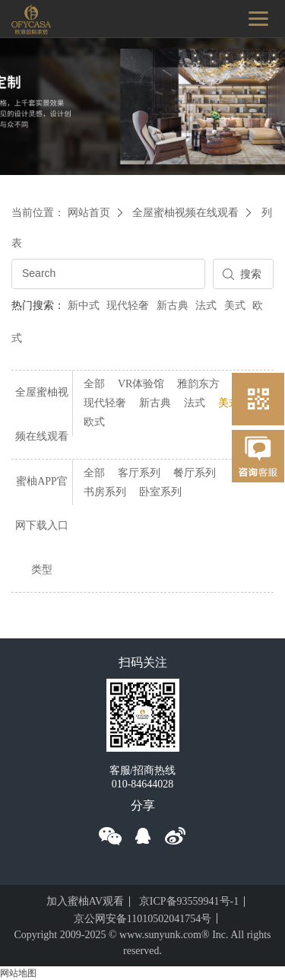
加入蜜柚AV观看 (85, 901)
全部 (94, 384)
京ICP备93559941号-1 (189, 901)
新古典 (173, 305)
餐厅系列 (195, 473)
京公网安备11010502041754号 (142, 919)
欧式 (94, 422)
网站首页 (89, 213)
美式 (235, 305)
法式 (206, 305)
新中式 (84, 305)
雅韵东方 (198, 384)
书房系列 (105, 492)
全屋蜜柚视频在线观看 (185, 213)
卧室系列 (160, 492)
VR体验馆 (141, 384)
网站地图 (18, 973)
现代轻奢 (128, 305)
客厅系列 (139, 473)
